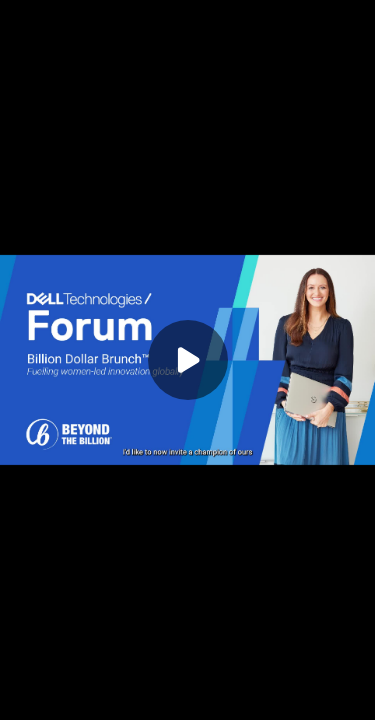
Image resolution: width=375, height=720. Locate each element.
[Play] (188, 360)
